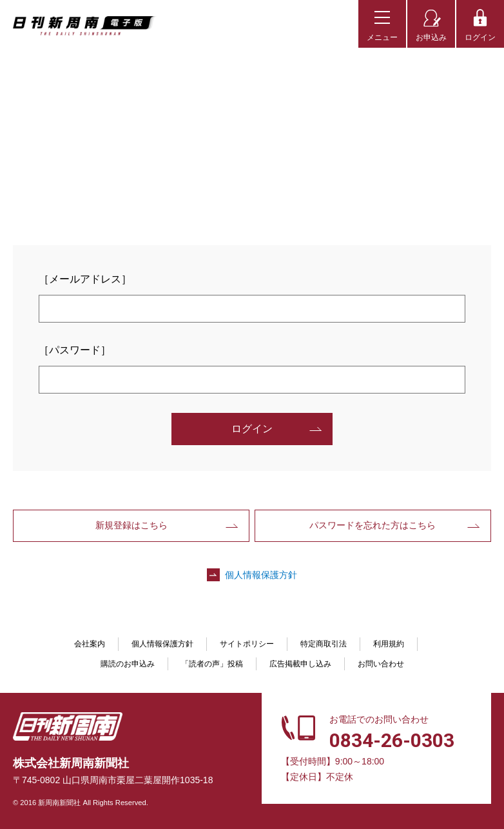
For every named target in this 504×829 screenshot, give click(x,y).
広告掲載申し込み (300, 664)
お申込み (431, 37)
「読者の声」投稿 (212, 664)
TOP (27, 67)
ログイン (480, 37)
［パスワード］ (75, 350)
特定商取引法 (324, 644)
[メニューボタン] (382, 24)
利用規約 (389, 644)
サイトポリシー (247, 644)
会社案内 (90, 644)
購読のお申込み (128, 664)
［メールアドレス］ (85, 279)
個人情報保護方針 (261, 575)
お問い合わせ (381, 664)
